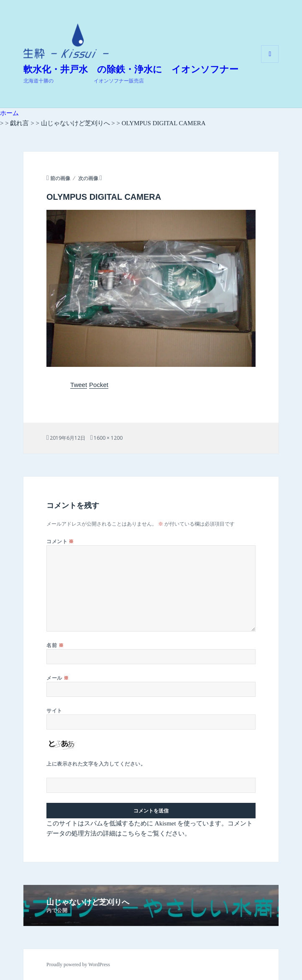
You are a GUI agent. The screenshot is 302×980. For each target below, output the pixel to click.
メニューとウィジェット (270, 63)
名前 (55, 645)
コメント (60, 541)
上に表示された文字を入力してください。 (96, 764)
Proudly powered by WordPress (78, 965)
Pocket (99, 385)
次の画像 (88, 178)
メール (58, 678)
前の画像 (60, 178)
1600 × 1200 (108, 438)
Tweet (79, 385)
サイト (54, 710)
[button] (66, 41)
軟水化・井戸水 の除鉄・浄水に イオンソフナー (131, 69)
